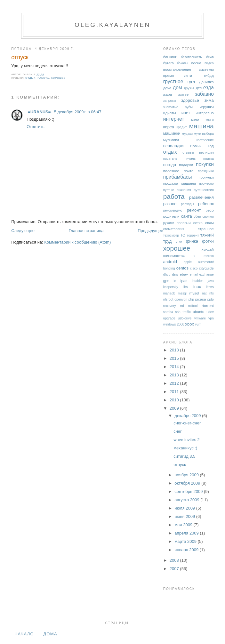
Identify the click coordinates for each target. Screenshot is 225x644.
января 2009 (187, 550)
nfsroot (168, 299)
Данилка (206, 82)
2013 (175, 375)
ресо (209, 210)
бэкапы (183, 63)
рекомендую (173, 210)
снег (178, 431)
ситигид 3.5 (184, 456)
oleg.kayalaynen (112, 25)
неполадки (173, 146)
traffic (187, 312)
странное (206, 229)
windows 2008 (174, 324)
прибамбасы (178, 177)
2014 (175, 367)
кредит (182, 127)
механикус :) (185, 448)
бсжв (210, 57)
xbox (189, 324)
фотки (208, 241)
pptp (211, 299)
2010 (175, 400)
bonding (169, 268)
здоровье (190, 100)
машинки (172, 133)
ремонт (194, 210)
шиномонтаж (174, 256)
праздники (206, 171)
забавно (204, 94)
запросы (170, 101)
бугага (169, 63)
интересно (205, 113)
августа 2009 (187, 500)
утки (179, 241)
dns (175, 274)
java (211, 281)
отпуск (20, 57)
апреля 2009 (187, 533)
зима (209, 100)
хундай (208, 249)
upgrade (169, 318)
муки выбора (204, 134)
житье (183, 94)
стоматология (174, 229)
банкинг (170, 57)
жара (168, 94)
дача (167, 88)
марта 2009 (186, 541)
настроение (205, 140)
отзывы (188, 153)
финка (192, 241)
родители (171, 216)
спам (209, 223)
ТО (183, 235)
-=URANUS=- (39, 112)
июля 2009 (185, 508)
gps (166, 281)
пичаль (190, 159)
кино (195, 119)
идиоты (170, 113)
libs (185, 287)
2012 (175, 383)
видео (209, 63)
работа (43, 78)
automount (206, 262)
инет (186, 113)
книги (210, 120)
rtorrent (208, 306)
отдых (30, 78)
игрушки (207, 107)
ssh (178, 312)
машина (201, 126)
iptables (198, 281)
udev (210, 312)
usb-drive (185, 318)
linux (197, 287)
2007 (175, 569)
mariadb (169, 293)
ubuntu (198, 312)
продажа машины (180, 183)
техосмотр (171, 235)
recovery (170, 306)
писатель (170, 159)
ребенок (206, 204)
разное (170, 204)
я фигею (204, 256)
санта (187, 216)
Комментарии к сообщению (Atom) (77, 242)
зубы (189, 107)
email (194, 274)
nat (204, 293)
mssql (182, 293)
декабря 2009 (188, 416)
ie (175, 281)
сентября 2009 (189, 491)
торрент (193, 235)
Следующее (23, 231)
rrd (182, 306)
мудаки (187, 134)
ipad (184, 281)
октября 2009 (188, 483)
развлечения (201, 197)
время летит (179, 75)
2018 (175, 350)
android (170, 262)
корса (169, 127)
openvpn (181, 299)
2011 (175, 392)
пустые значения (177, 190)
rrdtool (193, 306)
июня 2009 (185, 516)
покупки (205, 164)
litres (210, 287)
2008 (175, 560)
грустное (173, 81)
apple (188, 262)
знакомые (171, 107)
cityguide (206, 268)
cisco (194, 268)
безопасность (191, 57)
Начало (24, 634)
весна (196, 63)
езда (209, 88)
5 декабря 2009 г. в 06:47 (78, 112)
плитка (209, 159)
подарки (186, 165)
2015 (175, 358)
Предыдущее (150, 231)
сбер (197, 217)
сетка (198, 223)
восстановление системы (189, 69)
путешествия (204, 190)
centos (182, 268)
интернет (174, 119)
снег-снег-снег (187, 423)
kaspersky (171, 287)
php (191, 299)
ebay (184, 274)
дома (50, 634)
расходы (187, 204)
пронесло (206, 184)
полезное (171, 171)
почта (189, 171)
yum (198, 324)
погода (170, 165)
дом (177, 88)
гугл (191, 82)
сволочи (184, 223)
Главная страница (86, 231)
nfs (212, 293)
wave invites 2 (187, 440)
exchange (207, 274)
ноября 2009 (187, 475)
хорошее (58, 78)
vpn (211, 318)
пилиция (206, 152)
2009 (175, 408)
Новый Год (202, 146)
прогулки (206, 177)
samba (168, 312)
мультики (171, 140)
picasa (201, 299)
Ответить (36, 127)
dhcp (167, 274)
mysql (194, 293)
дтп (199, 88)
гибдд (209, 75)
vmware (200, 318)
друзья (189, 88)
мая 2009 (184, 525)
